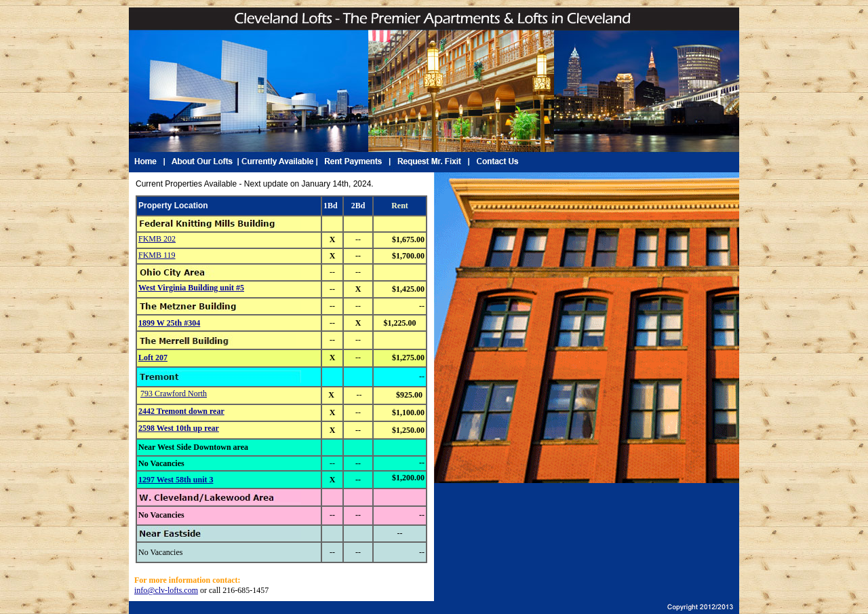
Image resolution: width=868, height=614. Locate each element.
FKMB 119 (157, 255)
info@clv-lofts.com (166, 590)
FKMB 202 (157, 239)
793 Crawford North (174, 394)
